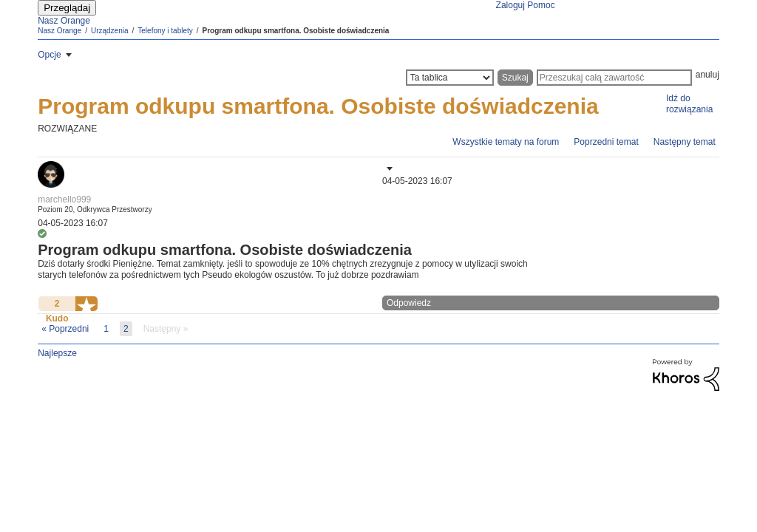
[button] (388, 168)
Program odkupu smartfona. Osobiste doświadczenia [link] (296, 31)
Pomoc (541, 5)
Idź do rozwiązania (689, 104)
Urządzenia (110, 31)
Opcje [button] (49, 55)
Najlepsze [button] (57, 353)
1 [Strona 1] (106, 329)
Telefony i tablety (165, 31)
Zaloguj (510, 5)
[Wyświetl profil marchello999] (64, 199)
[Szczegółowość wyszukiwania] (450, 78)
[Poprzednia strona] (65, 329)
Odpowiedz (409, 303)
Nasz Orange (64, 21)
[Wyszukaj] (614, 78)
